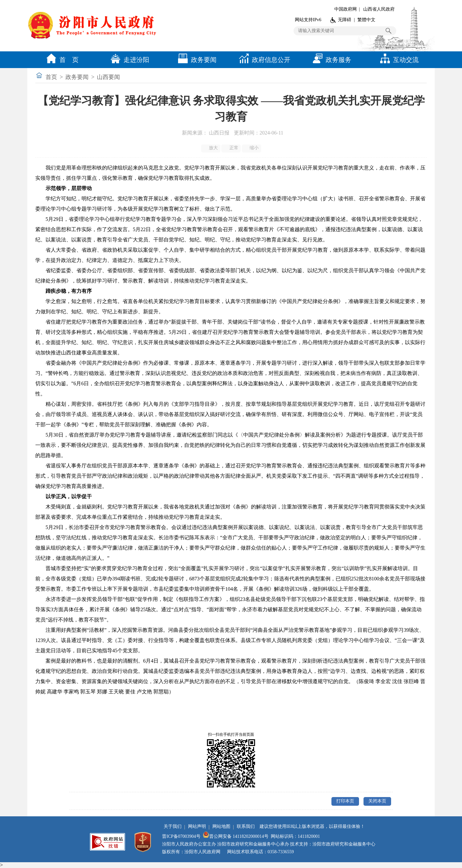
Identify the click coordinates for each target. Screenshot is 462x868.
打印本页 (345, 801)
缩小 (252, 148)
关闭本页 (377, 801)
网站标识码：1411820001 (295, 836)
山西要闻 (108, 77)
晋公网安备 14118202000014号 (236, 836)
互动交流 (398, 60)
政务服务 (330, 60)
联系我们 (246, 826)
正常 (231, 148)
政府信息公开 (263, 60)
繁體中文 (366, 20)
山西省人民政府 (379, 9)
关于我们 (173, 826)
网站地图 (221, 826)
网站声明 (197, 826)
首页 (51, 77)
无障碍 (345, 20)
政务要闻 (196, 60)
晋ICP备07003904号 (181, 836)
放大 (211, 148)
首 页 (61, 60)
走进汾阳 (128, 60)
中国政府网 (346, 9)
